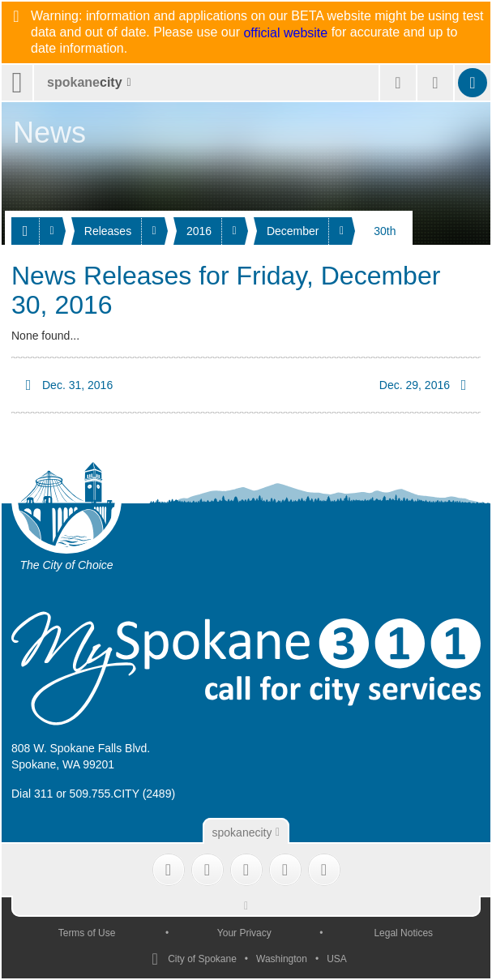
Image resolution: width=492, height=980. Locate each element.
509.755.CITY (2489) (123, 794)
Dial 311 (32, 794)
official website (285, 33)
